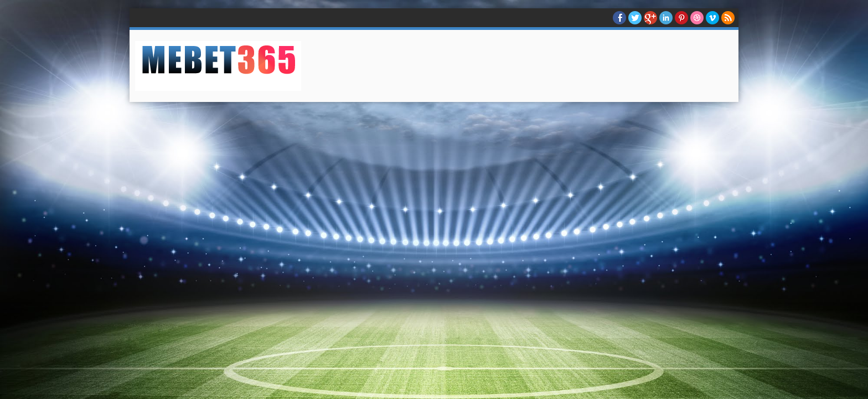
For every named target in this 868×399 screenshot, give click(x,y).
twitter (635, 18)
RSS (728, 18)
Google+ (650, 18)
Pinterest (681, 18)
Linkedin (666, 18)
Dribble (697, 18)
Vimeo (712, 18)
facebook (619, 18)
